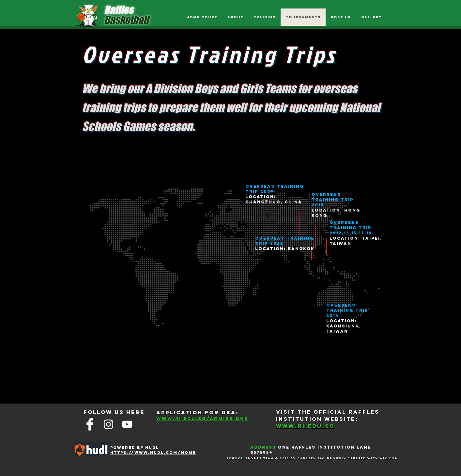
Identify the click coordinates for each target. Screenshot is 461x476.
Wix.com (389, 458)
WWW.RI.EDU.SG (305, 426)
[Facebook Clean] (90, 424)
